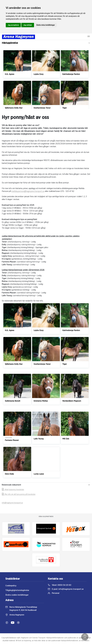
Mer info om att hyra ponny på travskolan (19, 494)
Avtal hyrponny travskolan (13, 490)
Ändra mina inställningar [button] (46, 25)
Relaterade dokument (46, 485)
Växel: (60, 585)
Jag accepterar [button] (13, 25)
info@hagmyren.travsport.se (12, 503)
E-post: (66, 589)
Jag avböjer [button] (28, 25)
